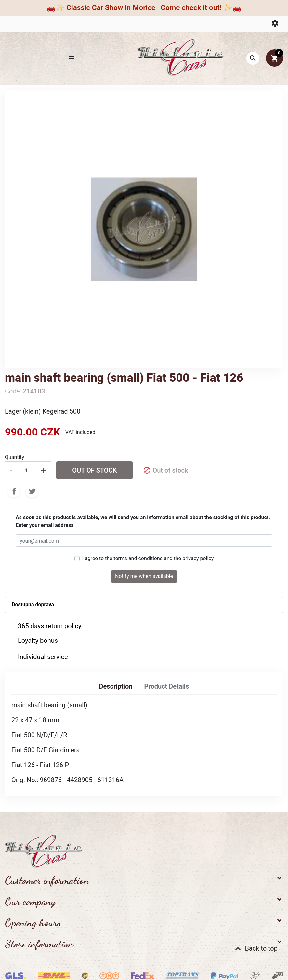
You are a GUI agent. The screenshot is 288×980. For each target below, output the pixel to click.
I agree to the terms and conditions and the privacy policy (148, 558)
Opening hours (33, 923)
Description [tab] (116, 686)
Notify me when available (144, 576)
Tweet (32, 491)
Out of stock (94, 470)
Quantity (14, 457)
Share (14, 491)
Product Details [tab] (166, 686)
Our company (30, 902)
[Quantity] (26, 470)
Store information (39, 944)
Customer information (47, 880)
